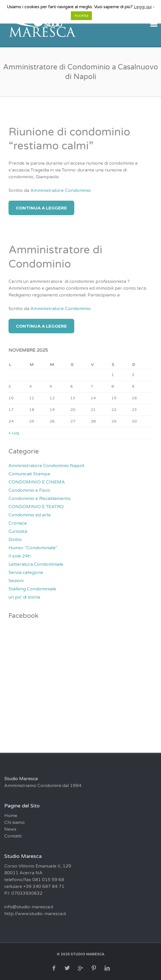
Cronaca (18, 523)
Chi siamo (14, 822)
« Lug (14, 433)
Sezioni (16, 581)
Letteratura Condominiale (36, 564)
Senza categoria (26, 572)
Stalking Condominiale (32, 589)
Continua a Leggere (41, 208)
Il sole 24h (20, 556)
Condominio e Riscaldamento (40, 499)
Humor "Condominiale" (33, 548)
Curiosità (18, 531)
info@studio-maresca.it (29, 907)
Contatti (13, 836)
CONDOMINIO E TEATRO (36, 507)
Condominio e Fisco (29, 490)
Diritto (15, 540)
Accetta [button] (81, 16)
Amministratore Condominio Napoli (46, 466)
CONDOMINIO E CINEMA (37, 482)
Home (11, 816)
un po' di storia (24, 597)
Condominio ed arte (30, 515)
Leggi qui (143, 7)
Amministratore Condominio (61, 190)
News (10, 829)
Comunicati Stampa (29, 474)
